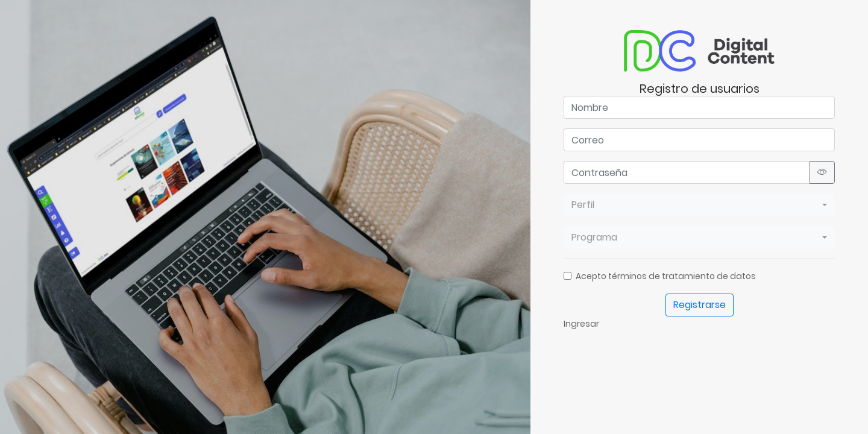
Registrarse (700, 305)
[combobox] (699, 205)
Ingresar (581, 324)
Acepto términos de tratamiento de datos (666, 276)
